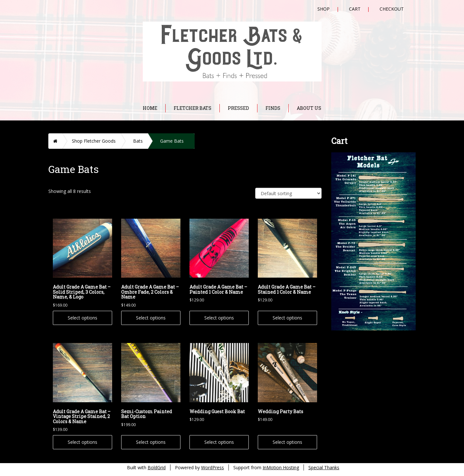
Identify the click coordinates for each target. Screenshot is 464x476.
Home (150, 108)
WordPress (213, 467)
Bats (138, 141)
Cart (355, 9)
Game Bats (172, 141)
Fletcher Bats (193, 108)
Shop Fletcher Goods (94, 141)
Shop (324, 9)
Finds (273, 108)
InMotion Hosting (281, 467)
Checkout (392, 9)
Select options (82, 318)
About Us (309, 108)
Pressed (238, 108)
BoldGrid (157, 467)
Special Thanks (324, 467)
